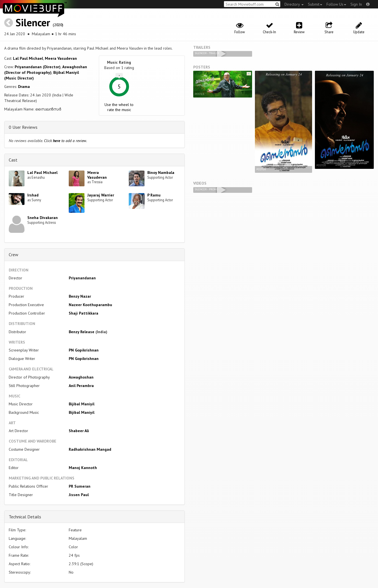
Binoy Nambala (161, 173)
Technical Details (25, 517)
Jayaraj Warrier (101, 195)
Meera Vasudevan (61, 58)
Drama (24, 87)
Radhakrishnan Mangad (90, 449)
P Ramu (154, 195)
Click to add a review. (65, 141)
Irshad (33, 195)
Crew (14, 255)
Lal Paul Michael (28, 58)
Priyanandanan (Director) (38, 67)
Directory (294, 4)
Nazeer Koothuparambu (90, 305)
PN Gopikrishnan (84, 350)
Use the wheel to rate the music (119, 107)
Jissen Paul (79, 495)
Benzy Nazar (80, 296)
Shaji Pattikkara (84, 313)
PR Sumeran (80, 486)
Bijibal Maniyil (82, 404)
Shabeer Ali (79, 431)
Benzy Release (82, 332)
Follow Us (336, 4)
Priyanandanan (82, 278)
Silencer (33, 22)
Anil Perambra (81, 386)
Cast (13, 160)
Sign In (356, 4)
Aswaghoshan (81, 377)
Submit (315, 4)
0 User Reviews (23, 127)
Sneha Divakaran (43, 218)
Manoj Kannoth (83, 468)
